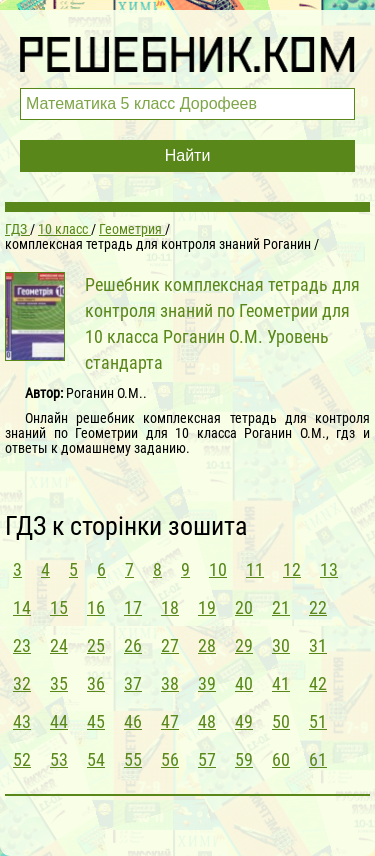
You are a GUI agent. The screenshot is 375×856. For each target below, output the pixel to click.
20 (244, 607)
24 (59, 645)
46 (133, 721)
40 (244, 683)
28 (207, 645)
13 (329, 569)
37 (133, 683)
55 (133, 759)
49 (244, 721)
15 (59, 607)
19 (207, 607)
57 (207, 759)
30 (281, 645)
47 (170, 721)
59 (244, 759)
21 (281, 607)
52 (22, 759)
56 (170, 759)
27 (170, 645)
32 (22, 683)
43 (22, 721)
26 (133, 645)
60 (281, 759)
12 (292, 569)
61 (318, 759)
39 (207, 683)
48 (207, 721)
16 (96, 607)
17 (133, 607)
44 (59, 721)
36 (96, 683)
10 (218, 569)
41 (281, 683)
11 (255, 569)
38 (170, 683)
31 (318, 645)
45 (96, 721)
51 (318, 721)
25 (96, 645)
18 (170, 607)
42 (318, 683)
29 (244, 645)
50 (281, 721)
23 (22, 645)
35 (59, 683)
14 (22, 607)
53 (59, 759)
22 (318, 607)
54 (96, 759)
